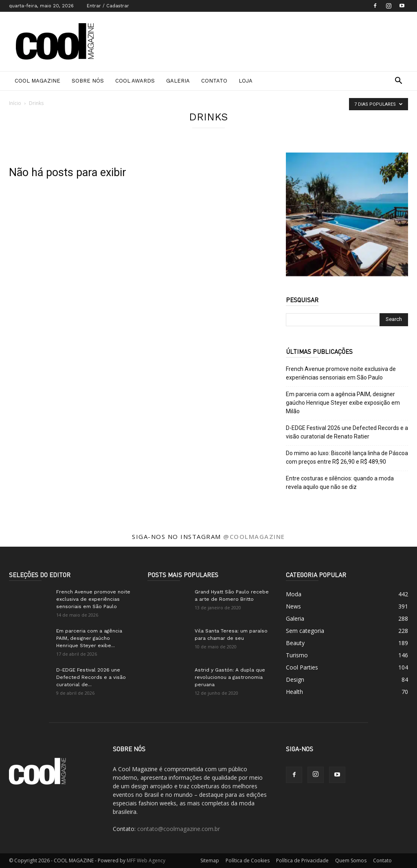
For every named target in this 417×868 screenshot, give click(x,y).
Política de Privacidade (302, 860)
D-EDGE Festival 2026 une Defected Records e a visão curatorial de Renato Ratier (347, 432)
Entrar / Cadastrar (108, 6)
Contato (214, 81)
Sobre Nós (88, 81)
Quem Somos (351, 860)
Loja (246, 81)
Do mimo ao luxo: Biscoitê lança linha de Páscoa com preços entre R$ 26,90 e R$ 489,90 (347, 457)
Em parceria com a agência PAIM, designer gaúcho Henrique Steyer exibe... (89, 638)
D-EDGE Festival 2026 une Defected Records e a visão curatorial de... (91, 677)
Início (15, 103)
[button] (398, 82)
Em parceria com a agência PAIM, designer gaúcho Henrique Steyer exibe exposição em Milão (343, 403)
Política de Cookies (248, 860)
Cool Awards (135, 81)
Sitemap (210, 860)
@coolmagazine (254, 537)
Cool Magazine (37, 81)
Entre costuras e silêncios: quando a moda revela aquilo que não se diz (340, 483)
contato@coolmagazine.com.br (179, 829)
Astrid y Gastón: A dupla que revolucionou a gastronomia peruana (230, 677)
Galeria (178, 81)
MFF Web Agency (146, 860)
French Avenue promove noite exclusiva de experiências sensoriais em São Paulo (341, 373)
